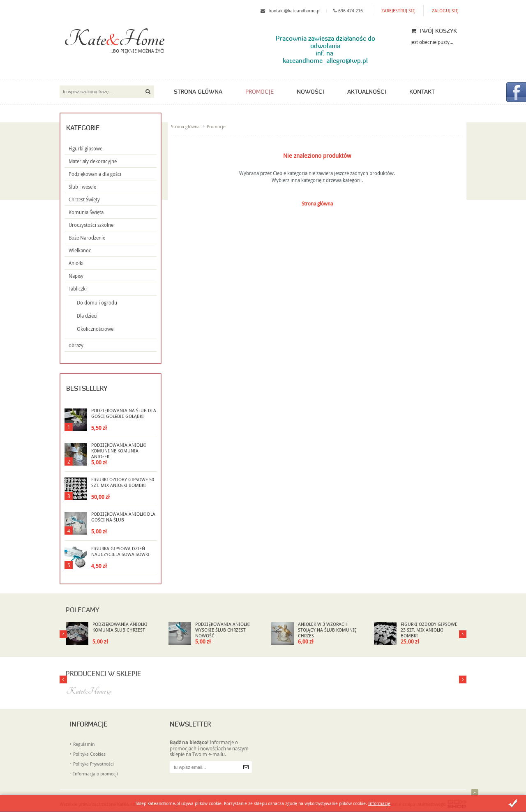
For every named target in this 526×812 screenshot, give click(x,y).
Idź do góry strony (475, 793)
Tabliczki (78, 288)
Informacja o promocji (96, 774)
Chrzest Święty (84, 199)
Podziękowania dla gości (95, 174)
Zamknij (513, 803)
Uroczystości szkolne (91, 225)
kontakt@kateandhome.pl (295, 10)
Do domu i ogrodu (97, 302)
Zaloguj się (445, 10)
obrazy (76, 345)
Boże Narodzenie (87, 238)
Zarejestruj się (398, 10)
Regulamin (84, 744)
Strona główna (198, 92)
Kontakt (422, 92)
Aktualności (367, 92)
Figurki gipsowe (85, 148)
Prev (463, 634)
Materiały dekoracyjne (93, 161)
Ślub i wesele (82, 187)
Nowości (310, 92)
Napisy (76, 276)
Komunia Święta (86, 212)
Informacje (379, 803)
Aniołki (76, 263)
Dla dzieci (87, 316)
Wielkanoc (80, 250)
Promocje (260, 92)
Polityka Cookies (89, 754)
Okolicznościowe (95, 329)
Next (63, 634)
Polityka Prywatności (93, 764)
